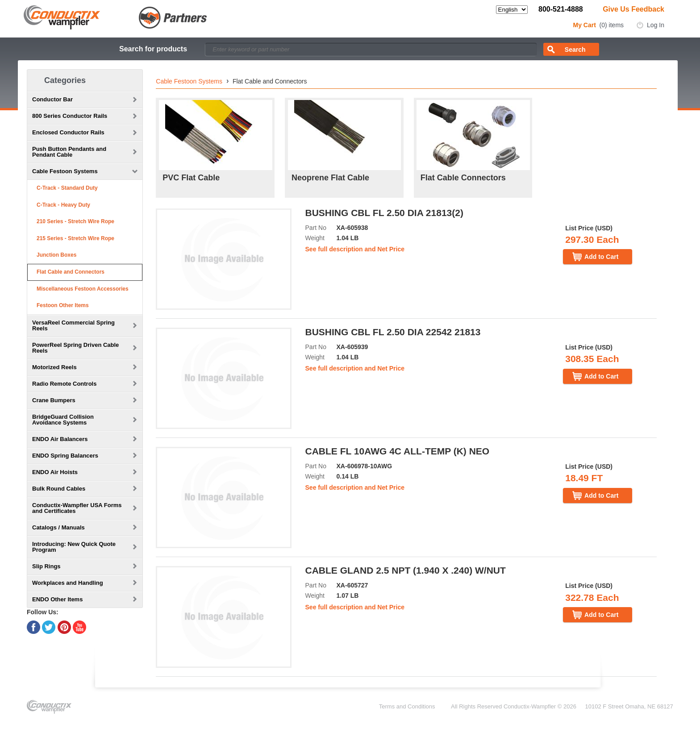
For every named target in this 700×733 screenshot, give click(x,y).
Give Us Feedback (633, 9)
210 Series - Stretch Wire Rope (75, 221)
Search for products (153, 49)
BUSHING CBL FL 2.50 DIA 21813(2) (384, 213)
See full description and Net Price (355, 249)
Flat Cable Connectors (463, 178)
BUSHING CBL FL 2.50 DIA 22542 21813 (393, 332)
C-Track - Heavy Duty (63, 205)
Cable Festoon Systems (189, 81)
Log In (656, 25)
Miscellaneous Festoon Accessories (83, 289)
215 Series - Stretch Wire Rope (75, 238)
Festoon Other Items (63, 305)
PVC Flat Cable (191, 178)
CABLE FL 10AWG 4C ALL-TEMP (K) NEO (398, 451)
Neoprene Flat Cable (330, 178)
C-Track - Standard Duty (67, 188)
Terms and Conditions (407, 706)
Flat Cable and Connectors (71, 272)
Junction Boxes (56, 255)
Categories (65, 80)
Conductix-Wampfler (530, 706)
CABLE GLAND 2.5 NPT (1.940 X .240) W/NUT (406, 570)
